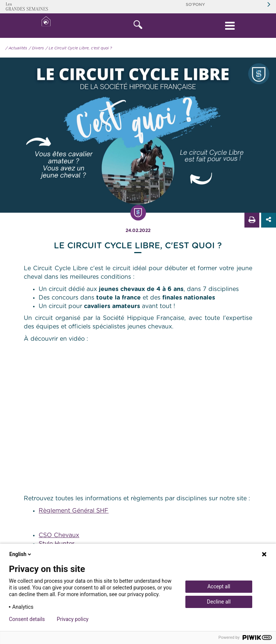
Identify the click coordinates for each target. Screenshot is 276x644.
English (21, 554)
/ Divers (36, 48)
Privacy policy (73, 619)
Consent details (27, 619)
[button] (138, 26)
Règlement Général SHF (74, 511)
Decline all (219, 602)
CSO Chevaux (59, 535)
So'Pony (195, 5)
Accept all (219, 586)
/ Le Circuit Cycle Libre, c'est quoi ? (79, 48)
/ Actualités (16, 48)
